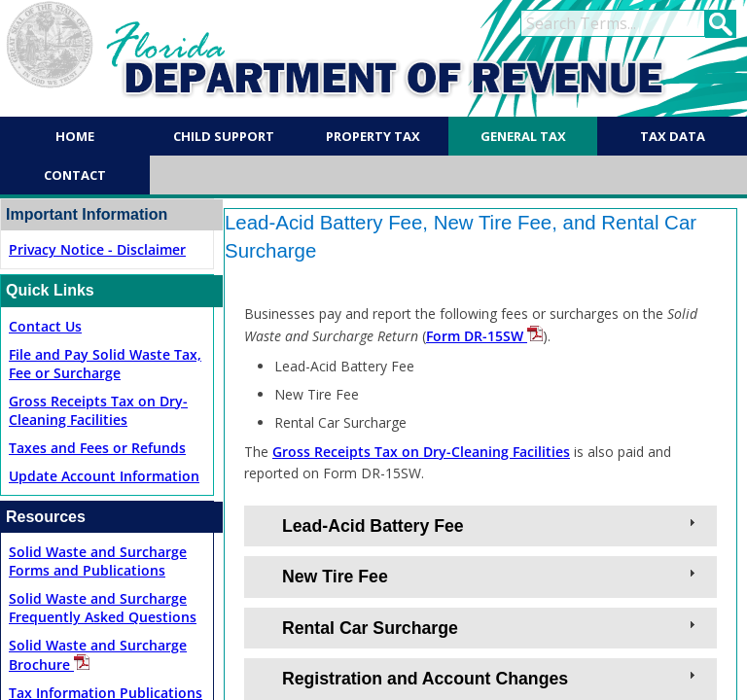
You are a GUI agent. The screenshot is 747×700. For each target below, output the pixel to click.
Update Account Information (104, 476)
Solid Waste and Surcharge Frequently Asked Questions (103, 608)
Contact (75, 175)
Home (75, 136)
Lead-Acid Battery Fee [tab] (491, 525)
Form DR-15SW (484, 336)
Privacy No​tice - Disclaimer (97, 249)
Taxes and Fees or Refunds (97, 448)
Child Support (224, 136)
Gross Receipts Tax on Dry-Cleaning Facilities (98, 410)
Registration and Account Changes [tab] (491, 678)
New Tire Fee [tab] (491, 576)
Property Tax (373, 136)
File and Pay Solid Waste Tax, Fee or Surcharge (105, 364)
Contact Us (45, 326)
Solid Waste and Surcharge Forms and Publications (98, 561)
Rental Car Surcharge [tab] (491, 627)
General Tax (523, 136)
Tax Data (673, 136)
